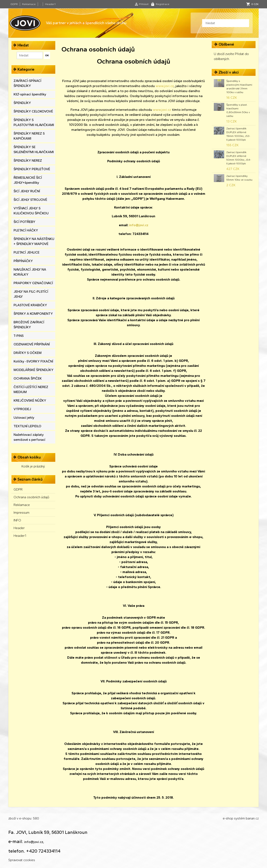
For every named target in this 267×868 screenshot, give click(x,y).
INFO (17, 520)
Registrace (163, 4)
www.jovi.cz (165, 86)
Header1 (50, 4)
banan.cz (252, 818)
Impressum (21, 513)
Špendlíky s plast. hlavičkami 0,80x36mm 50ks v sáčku (238, 110)
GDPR (14, 4)
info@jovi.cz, (34, 842)
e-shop (228, 818)
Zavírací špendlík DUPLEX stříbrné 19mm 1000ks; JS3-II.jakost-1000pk (238, 134)
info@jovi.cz (139, 225)
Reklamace (29, 4)
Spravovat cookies (22, 860)
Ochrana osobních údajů (31, 497)
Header (19, 528)
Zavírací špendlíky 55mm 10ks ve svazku (239, 178)
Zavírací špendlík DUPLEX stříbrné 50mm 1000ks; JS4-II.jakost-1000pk (239, 158)
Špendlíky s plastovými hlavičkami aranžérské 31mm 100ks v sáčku (239, 87)
